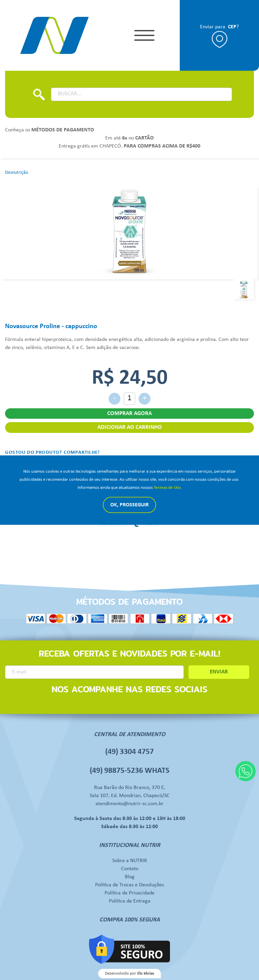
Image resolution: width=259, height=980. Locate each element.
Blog (130, 877)
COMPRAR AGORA (129, 414)
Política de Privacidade (129, 893)
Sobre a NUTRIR (130, 861)
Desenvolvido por (129, 973)
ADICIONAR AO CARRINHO (130, 427)
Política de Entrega (130, 901)
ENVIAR (219, 672)
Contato (130, 869)
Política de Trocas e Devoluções (129, 885)
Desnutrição (17, 173)
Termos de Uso (167, 488)
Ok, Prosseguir (129, 505)
